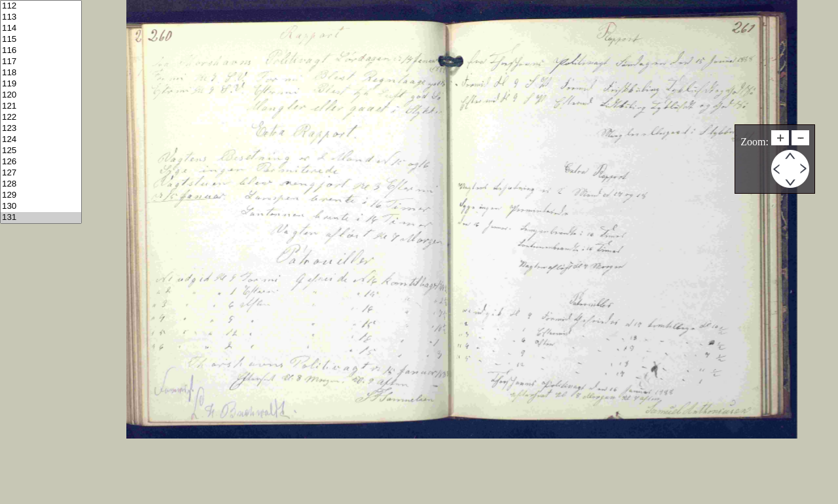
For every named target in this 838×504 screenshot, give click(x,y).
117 (41, 62)
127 (41, 173)
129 (41, 195)
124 (41, 140)
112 (41, 6)
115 (41, 40)
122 (41, 117)
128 (41, 184)
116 (41, 51)
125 (41, 151)
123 (41, 129)
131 (41, 218)
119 (41, 84)
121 (41, 106)
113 (41, 17)
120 (41, 95)
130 (41, 207)
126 (41, 162)
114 (41, 28)
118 (41, 73)
